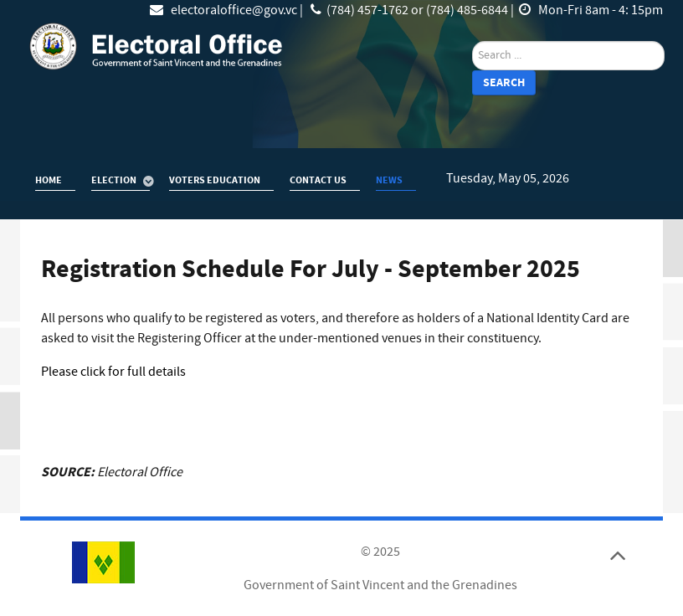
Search (504, 82)
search (472, 41)
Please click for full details (113, 372)
